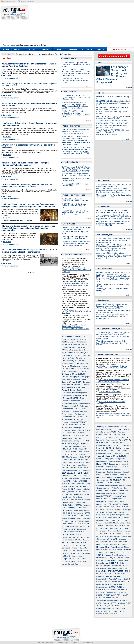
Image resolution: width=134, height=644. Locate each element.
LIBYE (74, 476)
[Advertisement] (84, 25)
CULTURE (82, 374)
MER (85, 492)
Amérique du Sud (68, 347)
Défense (65, 377)
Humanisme (86, 444)
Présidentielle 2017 (69, 529)
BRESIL (87, 355)
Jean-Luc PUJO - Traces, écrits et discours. (112, 121)
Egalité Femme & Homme (106, 469)
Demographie (74, 377)
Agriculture (74, 339)
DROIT (79, 382)
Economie (78, 385)
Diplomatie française (77, 379)
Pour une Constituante (70, 527)
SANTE (84, 543)
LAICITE (77, 470)
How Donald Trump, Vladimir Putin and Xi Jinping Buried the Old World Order (76, 285)
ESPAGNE (74, 406)
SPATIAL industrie (76, 551)
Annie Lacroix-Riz (68, 353)
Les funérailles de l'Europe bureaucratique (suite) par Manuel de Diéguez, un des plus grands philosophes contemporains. (29, 205)
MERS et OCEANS (69, 494)
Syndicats (66, 553)
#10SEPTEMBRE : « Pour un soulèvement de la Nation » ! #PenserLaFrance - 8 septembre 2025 (76, 327)
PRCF (87, 527)
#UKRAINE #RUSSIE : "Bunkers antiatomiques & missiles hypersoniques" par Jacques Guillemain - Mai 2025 (76, 114)
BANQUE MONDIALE (75, 355)
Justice (80, 468)
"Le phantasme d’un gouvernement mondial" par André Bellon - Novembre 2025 (76, 65)
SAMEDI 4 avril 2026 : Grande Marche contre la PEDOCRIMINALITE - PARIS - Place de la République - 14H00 (76, 132)
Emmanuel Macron (83, 395)
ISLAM (65, 452)
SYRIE (73, 553)
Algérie (73, 342)
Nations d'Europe (103, 560)
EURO (64, 411)
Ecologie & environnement (118, 464)
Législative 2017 (102, 536)
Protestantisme (72, 532)
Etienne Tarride (80, 409)
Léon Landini (72, 473)
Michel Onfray (77, 497)
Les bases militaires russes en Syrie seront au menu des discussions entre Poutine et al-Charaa (27, 186)
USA (74, 559)
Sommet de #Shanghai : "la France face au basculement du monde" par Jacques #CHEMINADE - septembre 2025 (76, 231)
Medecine (78, 489)
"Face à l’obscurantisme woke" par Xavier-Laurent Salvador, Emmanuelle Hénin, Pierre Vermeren (112, 343)
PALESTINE (76, 519)
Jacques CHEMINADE (111, 523)
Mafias (75, 481)
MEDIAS (79, 492)
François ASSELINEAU (80, 422)
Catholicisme (80, 358)
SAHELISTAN (74, 543)
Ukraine (74, 556)
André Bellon (81, 347)
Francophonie (79, 428)
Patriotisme (85, 519)
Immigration (67, 446)
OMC (88, 510)
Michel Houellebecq (119, 555)
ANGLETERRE (68, 350)
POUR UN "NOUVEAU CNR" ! (107, 135)
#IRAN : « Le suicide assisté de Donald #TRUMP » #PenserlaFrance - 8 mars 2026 (76, 270)
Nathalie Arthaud (77, 500)
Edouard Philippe (111, 467)
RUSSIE (78, 540)
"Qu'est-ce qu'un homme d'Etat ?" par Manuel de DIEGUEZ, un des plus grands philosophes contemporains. (29, 251)
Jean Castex (68, 460)
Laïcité (64, 470)
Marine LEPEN (81, 486)
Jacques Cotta (78, 457)
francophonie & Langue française (74, 430)
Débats (59, 49)
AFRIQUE (66, 339)
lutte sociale (123, 539)
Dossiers (73, 49)
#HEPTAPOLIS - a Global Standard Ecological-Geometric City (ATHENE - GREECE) (76, 206)
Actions (32, 49)
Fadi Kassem (79, 414)
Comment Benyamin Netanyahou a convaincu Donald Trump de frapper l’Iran (44, 54)
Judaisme (73, 468)
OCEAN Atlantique (70, 508)
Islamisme (72, 452)
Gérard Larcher (68, 438)
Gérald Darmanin (82, 436)
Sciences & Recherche (77, 545)
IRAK (81, 449)
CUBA (74, 374)
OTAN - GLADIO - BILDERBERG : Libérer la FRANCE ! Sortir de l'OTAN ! (112, 108)
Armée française (82, 353)
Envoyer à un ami (62, 642)
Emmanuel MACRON (71, 398)
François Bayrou (68, 425)
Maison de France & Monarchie (73, 484)
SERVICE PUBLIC (121, 601)
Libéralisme (66, 476)
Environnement (75, 401)
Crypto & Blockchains (104, 456)
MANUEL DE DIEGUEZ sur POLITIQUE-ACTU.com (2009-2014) (75, 200)
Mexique (80, 494)
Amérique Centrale (80, 345)
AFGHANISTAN (79, 337)
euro (70, 411)
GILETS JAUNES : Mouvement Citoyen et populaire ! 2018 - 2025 (111, 127)
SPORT (86, 551)
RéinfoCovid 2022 (77, 535)
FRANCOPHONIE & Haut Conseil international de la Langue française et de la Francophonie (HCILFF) (113, 103)
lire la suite (7, 76)
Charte (74, 642)
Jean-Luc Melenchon (81, 460)
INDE (85, 446)
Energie (83, 398)
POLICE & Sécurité (83, 524)
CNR (77, 369)
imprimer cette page (27, 2)
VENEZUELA (74, 561)
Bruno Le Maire (69, 358)
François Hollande (82, 425)
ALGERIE (66, 342)
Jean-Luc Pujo (67, 462)
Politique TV (87, 49)
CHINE (71, 363)
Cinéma (84, 366)
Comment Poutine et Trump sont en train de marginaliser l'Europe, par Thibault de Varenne (27, 164)
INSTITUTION (72, 449)
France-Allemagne (69, 420)
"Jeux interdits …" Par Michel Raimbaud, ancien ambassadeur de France (75, 80)
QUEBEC (83, 532)
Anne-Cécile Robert (81, 350)
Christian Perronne (122, 448)
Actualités (18, 49)
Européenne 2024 (79, 411)
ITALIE (76, 454)
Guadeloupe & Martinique (71, 441)
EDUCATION (74, 387)
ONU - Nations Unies (76, 513)
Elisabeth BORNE (68, 395)
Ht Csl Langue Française (71, 444)
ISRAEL (80, 452)
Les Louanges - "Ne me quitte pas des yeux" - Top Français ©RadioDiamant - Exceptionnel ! (113, 75)
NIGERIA (78, 505)
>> (33, 273)
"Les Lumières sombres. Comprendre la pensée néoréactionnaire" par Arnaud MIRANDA (113, 333)
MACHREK (67, 481)
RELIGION (85, 537)
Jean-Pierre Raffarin (115, 531)
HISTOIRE (86, 441)
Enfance (65, 401)
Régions (100, 49)
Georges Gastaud (68, 436)
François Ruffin (67, 428)
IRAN (86, 449)
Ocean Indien (83, 508)
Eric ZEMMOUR (80, 403)
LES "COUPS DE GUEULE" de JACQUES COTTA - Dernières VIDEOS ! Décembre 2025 (76, 97)
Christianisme (75, 366)
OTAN (81, 516)
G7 (64, 433)
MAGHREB (83, 481)
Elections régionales (79, 393)
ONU (65, 513)
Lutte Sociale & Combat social (79, 478)
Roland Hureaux (68, 540)
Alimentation (81, 342)
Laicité (71, 470)
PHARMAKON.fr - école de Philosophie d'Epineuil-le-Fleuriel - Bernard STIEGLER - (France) (76, 213)
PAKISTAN (66, 519)
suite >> (89, 86)
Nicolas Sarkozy (68, 505)
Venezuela (66, 564)
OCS (78, 510)
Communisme (85, 369)
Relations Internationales (71, 537)
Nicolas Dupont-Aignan (78, 502)
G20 (89, 430)
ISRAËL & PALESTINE (120, 520)
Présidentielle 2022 (119, 584)
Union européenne (103, 609)
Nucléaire (86, 505)
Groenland (78, 438)
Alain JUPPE (84, 339)
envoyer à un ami (9, 2)
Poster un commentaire (10, 78)
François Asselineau (118, 494)
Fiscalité (79, 417)
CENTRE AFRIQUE (69, 361)
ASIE (64, 355)
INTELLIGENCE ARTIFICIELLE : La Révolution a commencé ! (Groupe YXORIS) (113, 117)
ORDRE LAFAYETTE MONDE (119, 571)
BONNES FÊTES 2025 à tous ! (76, 299)
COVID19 (66, 371)
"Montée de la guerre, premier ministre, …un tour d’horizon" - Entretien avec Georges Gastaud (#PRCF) (76, 244)
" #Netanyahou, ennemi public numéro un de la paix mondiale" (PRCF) (76, 238)
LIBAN (80, 473)
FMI (85, 417)
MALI (88, 484)
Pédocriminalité (83, 521)
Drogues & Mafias (68, 382)
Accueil (6, 49)
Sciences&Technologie (70, 548)
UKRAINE (67, 556)
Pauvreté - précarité (69, 521)
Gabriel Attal (71, 433)
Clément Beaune (68, 369)
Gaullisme (80, 433)
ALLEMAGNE (67, 345)
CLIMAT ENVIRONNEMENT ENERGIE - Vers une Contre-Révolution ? (113, 131)
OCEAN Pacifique (68, 510)
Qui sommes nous (86, 642)
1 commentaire (7, 220)
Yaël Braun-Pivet (77, 564)
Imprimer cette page (45, 642)
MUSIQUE (66, 500)
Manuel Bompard (68, 486)
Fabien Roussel (68, 414)
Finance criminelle (69, 417)
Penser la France (68, 524)
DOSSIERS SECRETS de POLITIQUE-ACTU (113, 123)
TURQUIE (87, 553)
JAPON (88, 457)
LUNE (80, 476)
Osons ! (46, 49)
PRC (81, 527)
